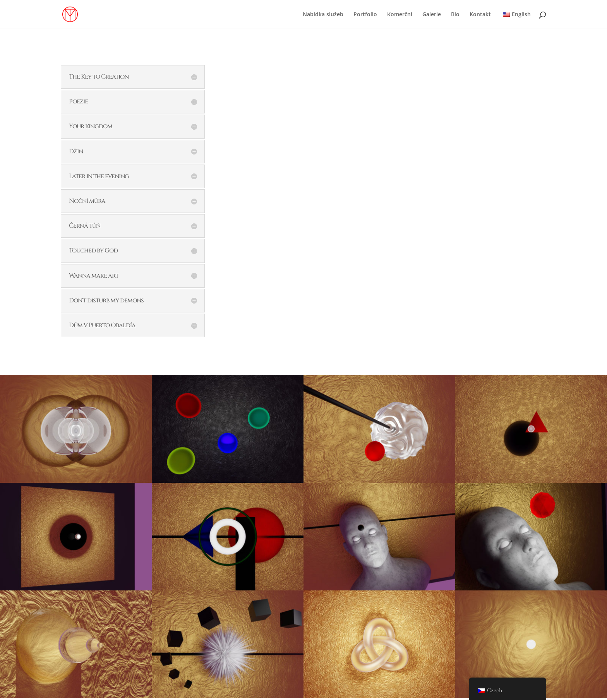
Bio (455, 15)
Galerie (432, 15)
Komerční (400, 15)
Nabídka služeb (323, 15)
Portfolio (365, 15)
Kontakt (480, 15)
